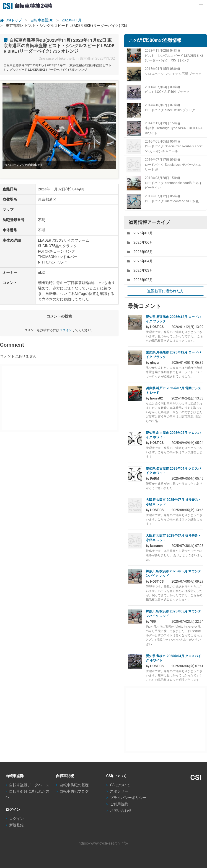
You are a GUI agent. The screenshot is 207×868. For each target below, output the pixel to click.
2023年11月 (72, 20)
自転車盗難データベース (29, 785)
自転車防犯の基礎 (74, 785)
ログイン (66, 330)
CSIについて (120, 785)
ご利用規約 (119, 804)
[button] (201, 6)
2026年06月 (140, 242)
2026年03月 (140, 270)
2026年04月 (140, 261)
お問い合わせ (121, 810)
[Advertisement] (58, 398)
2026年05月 (140, 252)
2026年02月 (140, 280)
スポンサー (119, 791)
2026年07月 (140, 233)
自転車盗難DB (42, 20)
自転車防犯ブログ (74, 791)
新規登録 (16, 825)
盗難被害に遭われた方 (166, 291)
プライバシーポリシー (128, 798)
